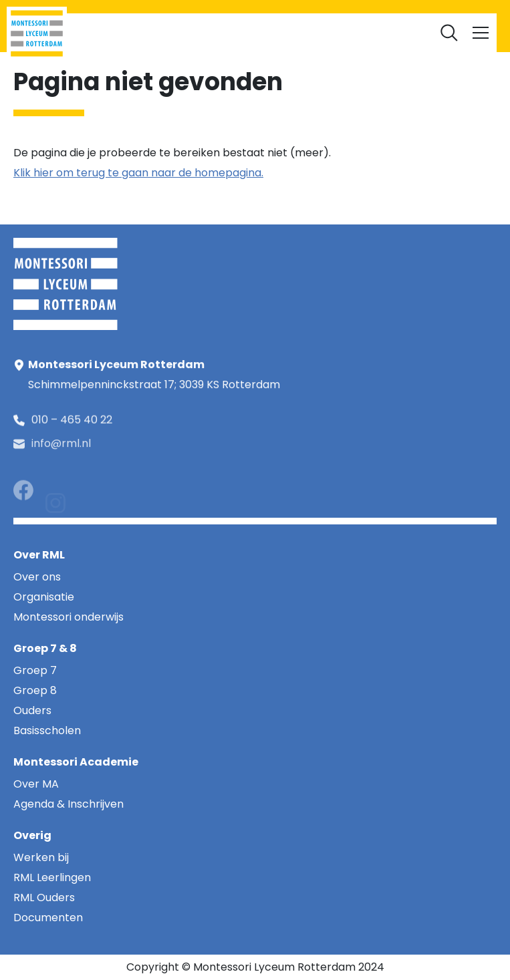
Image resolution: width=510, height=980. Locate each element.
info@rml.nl (61, 449)
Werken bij (290, 27)
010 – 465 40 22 (72, 422)
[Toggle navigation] (481, 33)
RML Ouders (228, 27)
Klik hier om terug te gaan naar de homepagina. (138, 173)
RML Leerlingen (157, 27)
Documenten (356, 27)
